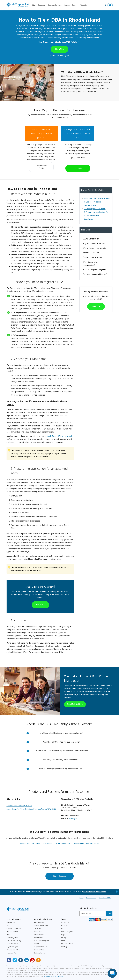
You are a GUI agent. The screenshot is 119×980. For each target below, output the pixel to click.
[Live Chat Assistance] (112, 973)
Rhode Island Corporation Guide (57, 843)
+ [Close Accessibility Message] (117, 892)
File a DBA (59, 49)
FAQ (63, 929)
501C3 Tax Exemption (41, 941)
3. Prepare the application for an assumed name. (39, 471)
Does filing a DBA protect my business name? (53, 742)
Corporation (11, 922)
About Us (84, 5)
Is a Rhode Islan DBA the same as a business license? (55, 733)
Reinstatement (39, 935)
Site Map (64, 947)
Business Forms (39, 953)
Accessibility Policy (59, 977)
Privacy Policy (48, 977)
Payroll (36, 944)
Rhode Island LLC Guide (30, 843)
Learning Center (71, 5)
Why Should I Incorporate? (94, 243)
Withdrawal (38, 932)
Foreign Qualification (41, 925)
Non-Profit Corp (12, 932)
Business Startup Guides (93, 257)
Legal (63, 935)
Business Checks (39, 950)
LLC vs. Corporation (91, 239)
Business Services (55, 5)
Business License (12, 944)
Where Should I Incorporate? (95, 248)
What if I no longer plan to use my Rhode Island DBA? (55, 769)
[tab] (40, 194)
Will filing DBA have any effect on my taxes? (53, 760)
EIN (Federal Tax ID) (14, 941)
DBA (8, 935)
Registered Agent (12, 947)
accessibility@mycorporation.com (95, 892)
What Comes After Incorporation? (90, 264)
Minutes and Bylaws (13, 950)
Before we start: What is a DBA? (33, 194)
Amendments (38, 938)
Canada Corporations (14, 929)
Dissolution (38, 929)
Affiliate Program (67, 932)
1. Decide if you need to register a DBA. (37, 282)
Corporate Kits (11, 953)
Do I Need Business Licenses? (95, 274)
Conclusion (18, 621)
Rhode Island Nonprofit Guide (86, 843)
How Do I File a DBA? (92, 253)
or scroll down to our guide (59, 56)
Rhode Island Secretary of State (19, 806)
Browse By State (12, 938)
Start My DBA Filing (75, 704)
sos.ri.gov (73, 818)
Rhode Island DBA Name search (59, 436)
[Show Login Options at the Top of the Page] (110, 5)
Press (63, 941)
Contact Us (65, 922)
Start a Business (39, 5)
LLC (8, 925)
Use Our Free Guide (41, 167)
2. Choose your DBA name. (29, 359)
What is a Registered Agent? (94, 270)
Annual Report (39, 922)
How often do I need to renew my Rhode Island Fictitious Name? (57, 751)
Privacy (64, 938)
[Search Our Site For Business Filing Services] (106, 5)
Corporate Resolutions (42, 947)
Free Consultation (67, 944)
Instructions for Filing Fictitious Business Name (31, 809)
